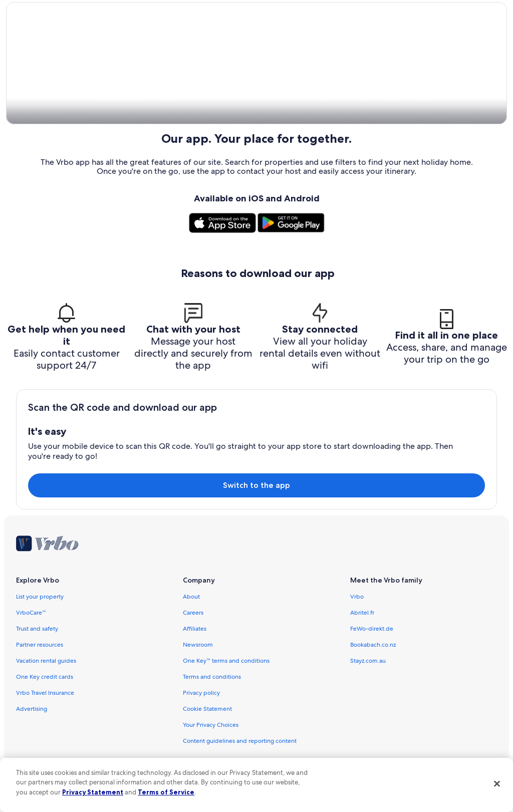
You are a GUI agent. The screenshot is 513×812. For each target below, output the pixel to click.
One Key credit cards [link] (45, 677)
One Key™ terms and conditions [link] (226, 661)
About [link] (191, 597)
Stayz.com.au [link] (368, 661)
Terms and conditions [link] (212, 677)
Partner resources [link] (40, 645)
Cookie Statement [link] (207, 709)
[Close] (497, 783)
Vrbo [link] (357, 597)
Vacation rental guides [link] (46, 661)
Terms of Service (166, 792)
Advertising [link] (32, 709)
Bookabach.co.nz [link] (373, 645)
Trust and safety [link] (37, 629)
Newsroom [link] (198, 645)
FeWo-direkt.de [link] (372, 629)
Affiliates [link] (195, 629)
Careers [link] (193, 613)
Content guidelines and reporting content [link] (240, 741)
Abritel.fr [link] (362, 613)
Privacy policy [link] (201, 693)
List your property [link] (40, 597)
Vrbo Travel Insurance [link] (45, 693)
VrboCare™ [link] (31, 613)
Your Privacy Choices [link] (211, 725)
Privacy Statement (93, 792)
